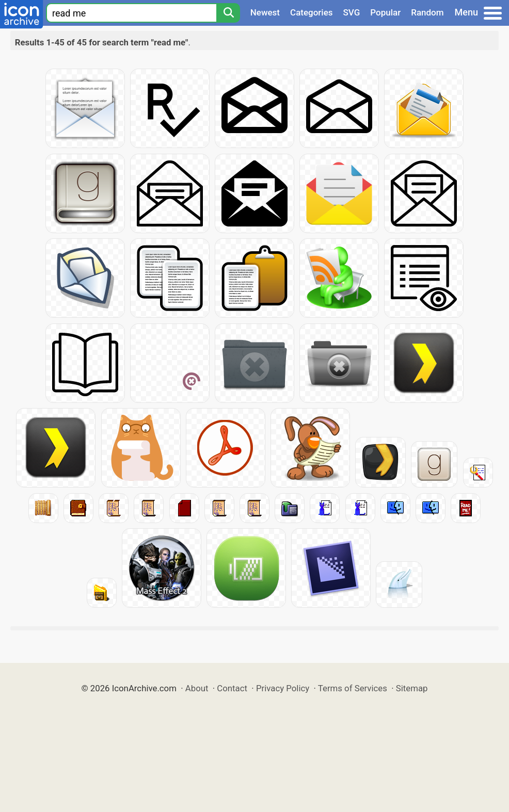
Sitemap (412, 688)
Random (427, 12)
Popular (385, 12)
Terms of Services (353, 688)
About (197, 688)
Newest (265, 12)
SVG (352, 12)
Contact (232, 688)
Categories (312, 12)
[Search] (228, 13)
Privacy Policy (283, 688)
